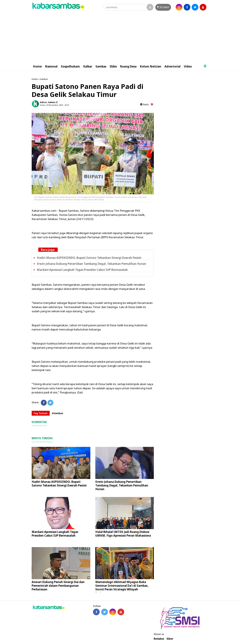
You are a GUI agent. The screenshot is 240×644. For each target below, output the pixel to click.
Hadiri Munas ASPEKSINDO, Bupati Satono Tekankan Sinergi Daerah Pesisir (89, 258)
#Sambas (58, 413)
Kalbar (88, 66)
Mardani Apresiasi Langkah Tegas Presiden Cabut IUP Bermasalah (82, 270)
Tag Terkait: (41, 413)
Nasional (51, 66)
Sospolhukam (70, 66)
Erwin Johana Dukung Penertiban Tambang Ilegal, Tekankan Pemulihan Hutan (91, 264)
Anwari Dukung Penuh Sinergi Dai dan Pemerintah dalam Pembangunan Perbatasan (58, 586)
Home (37, 66)
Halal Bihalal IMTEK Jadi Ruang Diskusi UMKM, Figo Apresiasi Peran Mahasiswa (123, 534)
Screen (163, 7)
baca (144, 104)
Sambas (101, 66)
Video (188, 66)
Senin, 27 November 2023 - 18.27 (54, 105)
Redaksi (159, 639)
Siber (170, 639)
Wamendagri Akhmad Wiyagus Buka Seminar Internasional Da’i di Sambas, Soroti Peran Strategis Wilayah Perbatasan (122, 587)
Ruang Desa (128, 66)
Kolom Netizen (150, 66)
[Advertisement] (120, 37)
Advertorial (172, 66)
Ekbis (113, 66)
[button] (205, 65)
